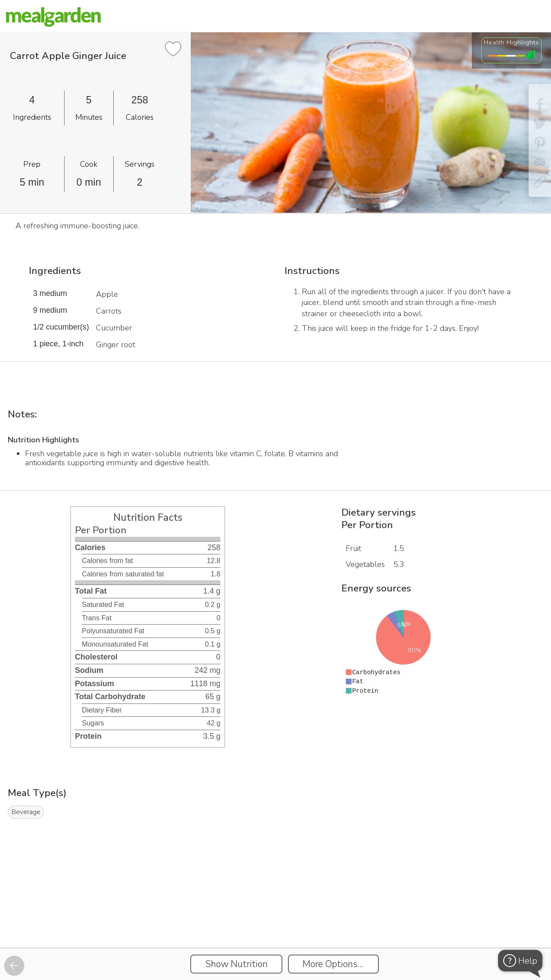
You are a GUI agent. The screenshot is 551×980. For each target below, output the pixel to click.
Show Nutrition (237, 964)
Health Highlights (511, 42)
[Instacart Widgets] (275, 918)
